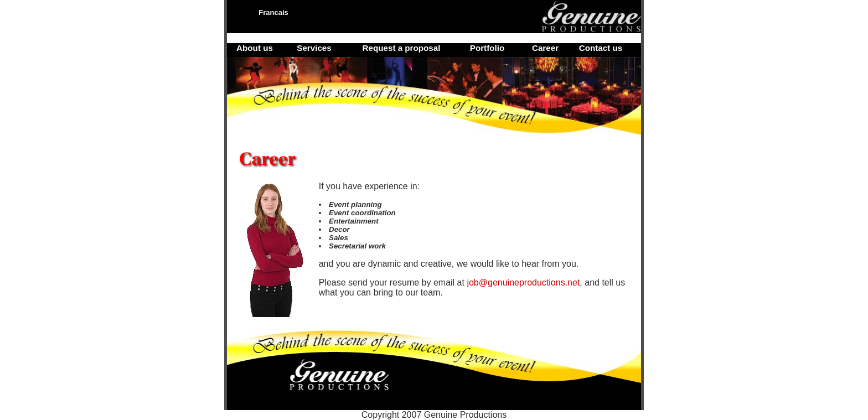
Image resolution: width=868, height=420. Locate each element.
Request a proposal (402, 48)
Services (314, 48)
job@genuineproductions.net (523, 282)
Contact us (601, 48)
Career (545, 48)
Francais (273, 12)
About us (255, 48)
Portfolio (487, 48)
